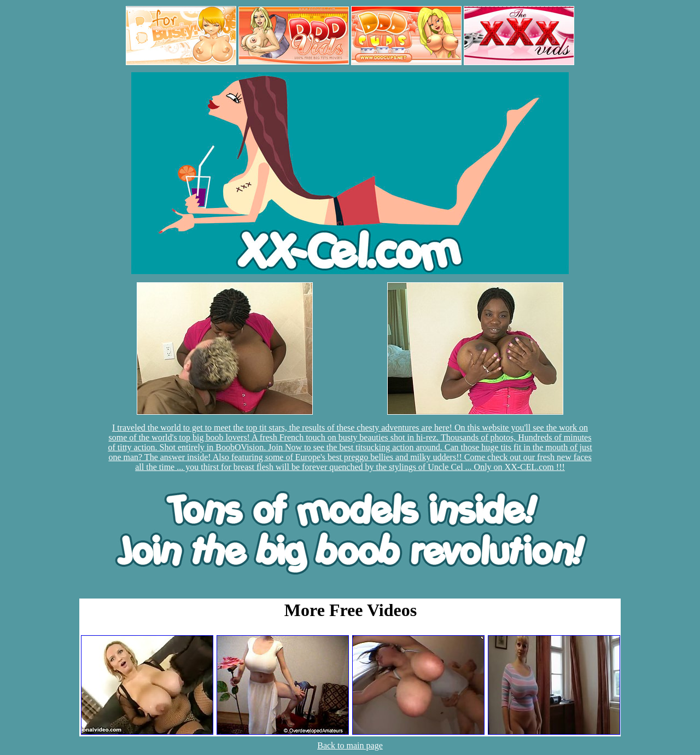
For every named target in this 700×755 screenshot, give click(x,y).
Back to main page (350, 745)
